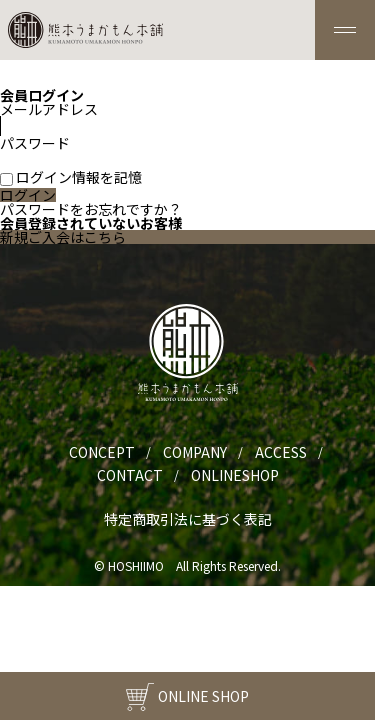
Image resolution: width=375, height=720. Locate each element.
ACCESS (281, 452)
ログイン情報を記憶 (71, 177)
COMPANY (195, 452)
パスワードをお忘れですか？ (91, 209)
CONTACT (130, 475)
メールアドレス (80, 116)
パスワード (80, 150)
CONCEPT (102, 452)
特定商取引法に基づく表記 (188, 519)
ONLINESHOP (235, 475)
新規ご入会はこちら (63, 237)
